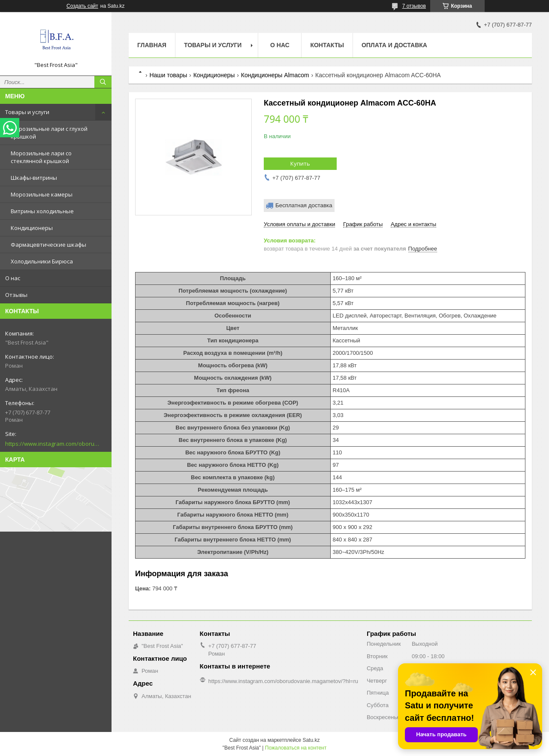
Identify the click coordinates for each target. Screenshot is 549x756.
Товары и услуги (27, 112)
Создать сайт (82, 6)
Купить (300, 163)
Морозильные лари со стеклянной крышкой (41, 157)
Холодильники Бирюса (42, 261)
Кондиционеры (32, 228)
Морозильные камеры (42, 194)
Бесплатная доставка (304, 205)
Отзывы (16, 295)
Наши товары (168, 75)
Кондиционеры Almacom (275, 75)
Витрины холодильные (42, 211)
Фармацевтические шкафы (48, 245)
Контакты (327, 45)
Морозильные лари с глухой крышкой (49, 133)
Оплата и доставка (394, 45)
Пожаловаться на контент (296, 748)
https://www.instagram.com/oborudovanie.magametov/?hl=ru (52, 444)
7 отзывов (414, 6)
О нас (13, 278)
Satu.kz (311, 740)
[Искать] (103, 82)
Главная (152, 45)
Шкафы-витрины (34, 178)
